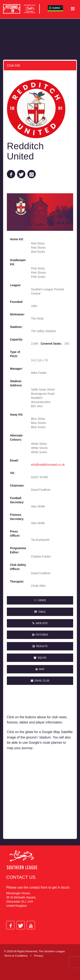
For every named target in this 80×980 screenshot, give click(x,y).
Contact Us (21, 877)
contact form (38, 887)
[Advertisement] (40, 795)
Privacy (39, 955)
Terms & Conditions (16, 955)
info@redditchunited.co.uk (48, 465)
